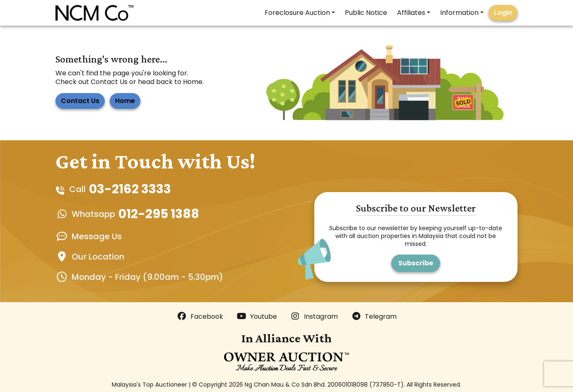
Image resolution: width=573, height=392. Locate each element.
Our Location (98, 257)
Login (503, 13)
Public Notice (366, 13)
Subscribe (416, 263)
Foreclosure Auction (297, 13)
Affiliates (411, 13)
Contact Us (80, 101)
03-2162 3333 (130, 189)
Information (459, 13)
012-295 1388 (159, 214)
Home (125, 101)
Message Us (97, 236)
